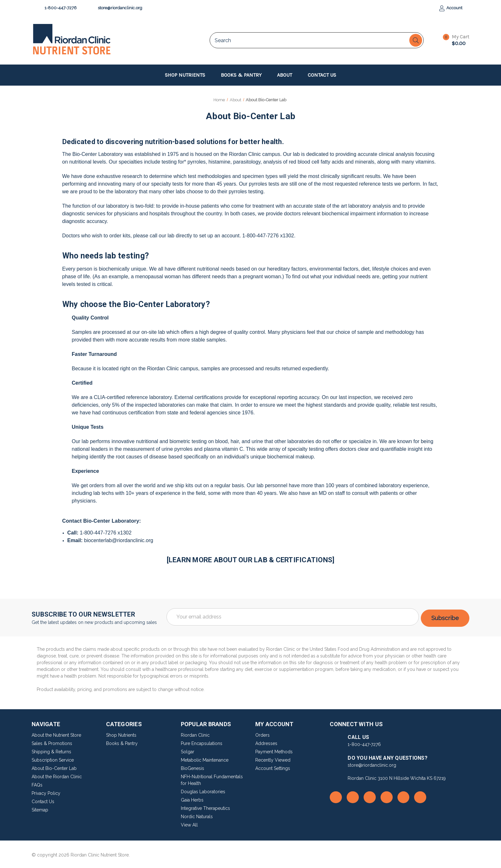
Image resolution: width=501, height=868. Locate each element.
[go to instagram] (370, 796)
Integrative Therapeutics (205, 807)
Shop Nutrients (188, 75)
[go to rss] (353, 796)
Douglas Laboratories (203, 790)
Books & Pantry (244, 75)
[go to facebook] (336, 796)
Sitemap (40, 809)
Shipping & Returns (51, 750)
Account (451, 8)
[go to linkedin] (420, 796)
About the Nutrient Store (56, 734)
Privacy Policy (46, 792)
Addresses (266, 742)
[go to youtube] (387, 796)
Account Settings (273, 767)
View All (189, 824)
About (288, 75)
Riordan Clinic (195, 734)
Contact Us (322, 75)
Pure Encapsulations (202, 742)
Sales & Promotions (52, 742)
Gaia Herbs (192, 799)
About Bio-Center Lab (54, 767)
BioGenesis (193, 767)
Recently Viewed (273, 759)
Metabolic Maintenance (205, 759)
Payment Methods (274, 750)
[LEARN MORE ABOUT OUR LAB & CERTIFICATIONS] (251, 560)
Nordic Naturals (197, 815)
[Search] (416, 40)
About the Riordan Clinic (57, 775)
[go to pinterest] (404, 796)
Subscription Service (53, 759)
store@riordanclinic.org (117, 8)
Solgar (188, 750)
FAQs (37, 784)
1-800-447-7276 (58, 8)
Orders (262, 734)
